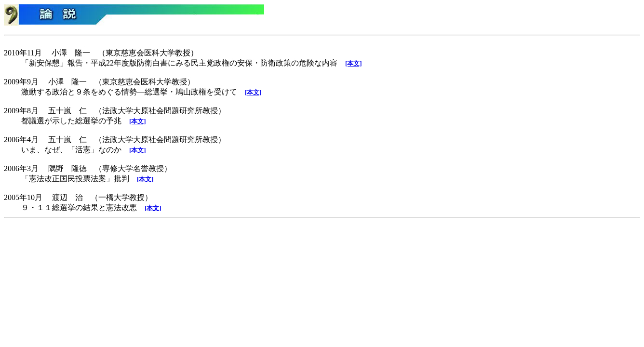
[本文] (354, 63)
